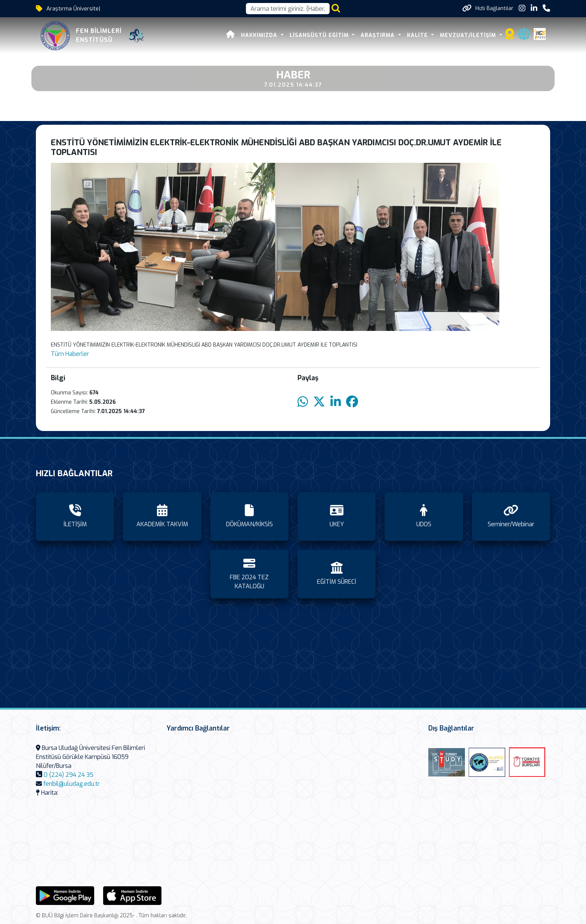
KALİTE (418, 35)
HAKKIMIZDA (260, 35)
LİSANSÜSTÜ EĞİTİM (320, 35)
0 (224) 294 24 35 (69, 775)
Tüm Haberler (70, 354)
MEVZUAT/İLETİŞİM (469, 35)
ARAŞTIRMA (379, 35)
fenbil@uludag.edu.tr (72, 784)
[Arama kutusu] (288, 9)
